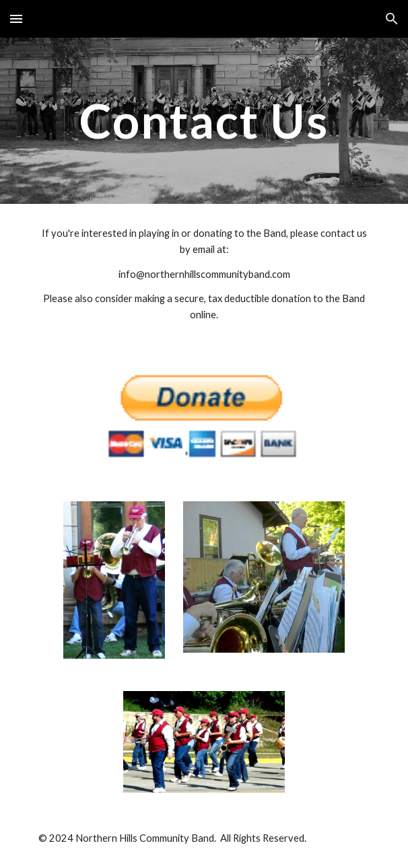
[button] (16, 19)
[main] (204, 121)
